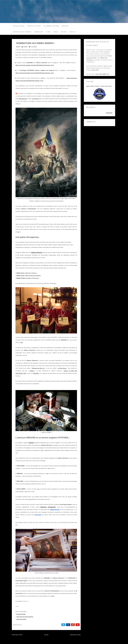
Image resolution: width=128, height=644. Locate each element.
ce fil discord (36, 99)
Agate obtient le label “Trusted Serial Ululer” (99, 86)
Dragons (65, 26)
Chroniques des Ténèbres (22, 32)
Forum (56, 32)
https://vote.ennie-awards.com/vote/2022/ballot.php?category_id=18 (35, 65)
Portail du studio (34, 26)
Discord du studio (21, 619)
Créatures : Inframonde (48, 507)
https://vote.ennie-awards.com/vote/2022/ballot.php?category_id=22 (35, 73)
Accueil (46, 635)
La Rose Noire (62, 368)
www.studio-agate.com (102, 74)
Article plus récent (17, 635)
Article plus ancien (75, 635)
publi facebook (23, 99)
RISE (24, 373)
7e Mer (48, 32)
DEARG (65, 371)
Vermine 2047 (39, 32)
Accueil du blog (19, 26)
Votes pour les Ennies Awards (25, 617)
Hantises (32, 371)
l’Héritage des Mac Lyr (38, 368)
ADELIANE (36, 373)
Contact (72, 32)
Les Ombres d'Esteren (51, 26)
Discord (64, 32)
